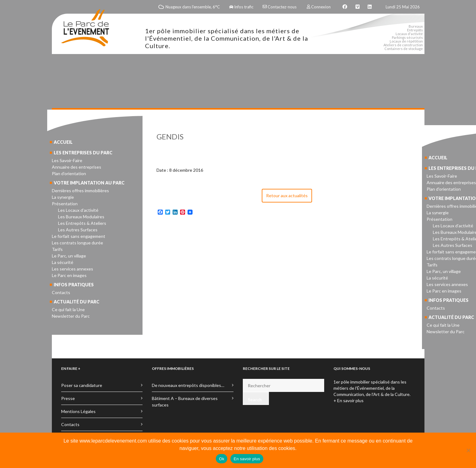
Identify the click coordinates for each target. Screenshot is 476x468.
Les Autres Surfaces (78, 230)
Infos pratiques (74, 285)
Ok (222, 459)
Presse (68, 398)
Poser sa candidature (82, 385)
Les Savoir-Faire (67, 160)
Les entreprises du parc (83, 153)
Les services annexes (73, 269)
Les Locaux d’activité (78, 210)
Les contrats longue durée (77, 243)
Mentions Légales (78, 411)
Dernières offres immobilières (80, 191)
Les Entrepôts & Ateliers (82, 223)
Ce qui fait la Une (68, 309)
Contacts (61, 292)
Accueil (63, 142)
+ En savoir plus (349, 400)
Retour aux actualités (287, 195)
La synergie (63, 197)
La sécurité (63, 262)
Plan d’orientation (69, 173)
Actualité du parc (77, 302)
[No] (468, 450)
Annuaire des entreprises (77, 167)
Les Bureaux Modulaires (81, 217)
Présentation (65, 204)
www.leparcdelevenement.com (113, 441)
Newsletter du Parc (71, 316)
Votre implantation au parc (89, 183)
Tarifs (57, 249)
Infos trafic (241, 7)
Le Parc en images (69, 275)
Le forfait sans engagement (79, 236)
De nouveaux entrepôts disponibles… (188, 385)
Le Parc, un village (69, 256)
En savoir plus (247, 459)
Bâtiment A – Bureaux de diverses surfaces (185, 402)
